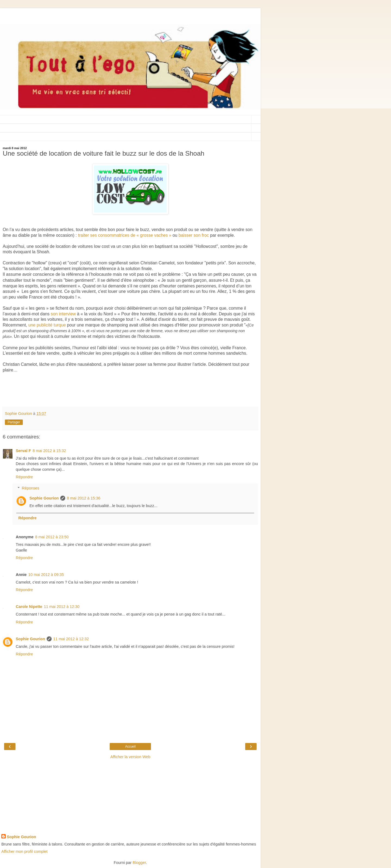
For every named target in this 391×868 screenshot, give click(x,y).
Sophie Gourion (44, 498)
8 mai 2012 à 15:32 (49, 451)
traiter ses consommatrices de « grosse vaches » (125, 235)
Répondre (24, 477)
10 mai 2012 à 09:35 (46, 575)
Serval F (23, 451)
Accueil (130, 747)
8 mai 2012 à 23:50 (52, 537)
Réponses (31, 488)
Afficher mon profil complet (24, 851)
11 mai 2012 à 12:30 (62, 607)
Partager (14, 422)
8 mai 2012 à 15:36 (83, 498)
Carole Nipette (29, 607)
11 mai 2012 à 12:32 (71, 639)
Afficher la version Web (130, 757)
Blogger (139, 863)
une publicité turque (47, 325)
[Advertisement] (130, 15)
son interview (63, 314)
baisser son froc (194, 235)
